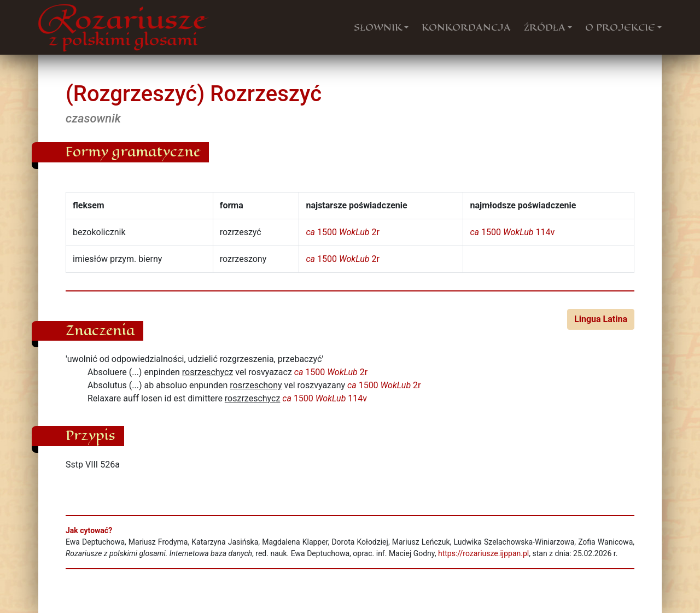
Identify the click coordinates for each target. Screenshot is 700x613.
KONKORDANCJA (466, 27)
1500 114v (512, 232)
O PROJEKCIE (620, 27)
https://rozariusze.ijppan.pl (483, 553)
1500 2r (342, 232)
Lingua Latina (601, 319)
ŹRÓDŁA (545, 27)
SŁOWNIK (378, 27)
